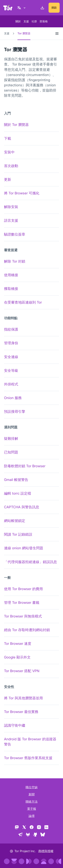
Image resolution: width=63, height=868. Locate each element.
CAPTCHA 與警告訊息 (22, 507)
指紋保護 (11, 329)
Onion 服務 (13, 398)
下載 (8, 138)
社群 (34, 21)
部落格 (44, 21)
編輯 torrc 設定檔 (18, 493)
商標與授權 (46, 851)
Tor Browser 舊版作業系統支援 (28, 758)
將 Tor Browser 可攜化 (22, 193)
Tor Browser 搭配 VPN (22, 671)
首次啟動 (11, 166)
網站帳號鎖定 (15, 521)
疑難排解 (11, 439)
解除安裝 (11, 207)
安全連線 (11, 357)
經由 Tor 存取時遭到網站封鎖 (27, 630)
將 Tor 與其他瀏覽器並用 (23, 698)
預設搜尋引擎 (15, 411)
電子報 (32, 809)
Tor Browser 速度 (18, 644)
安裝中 (9, 152)
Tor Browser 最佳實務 (21, 712)
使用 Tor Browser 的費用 (23, 589)
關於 (18, 21)
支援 (26, 21)
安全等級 (11, 370)
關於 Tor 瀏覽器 (16, 125)
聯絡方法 (32, 802)
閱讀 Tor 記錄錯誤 (18, 534)
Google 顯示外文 (17, 657)
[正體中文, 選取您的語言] (22, 8)
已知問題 (11, 452)
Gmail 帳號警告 (16, 480)
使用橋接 (11, 275)
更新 (8, 179)
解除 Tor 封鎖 (15, 261)
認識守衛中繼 (15, 725)
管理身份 (11, 343)
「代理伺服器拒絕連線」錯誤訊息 (30, 562)
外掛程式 (11, 384)
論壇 (32, 816)
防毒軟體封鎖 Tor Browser (25, 466)
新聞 (32, 794)
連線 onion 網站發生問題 (24, 548)
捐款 (54, 8)
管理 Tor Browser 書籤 (22, 603)
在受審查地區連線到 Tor (23, 302)
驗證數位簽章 (15, 234)
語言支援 (11, 220)
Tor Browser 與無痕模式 (23, 616)
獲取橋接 (11, 289)
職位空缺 (32, 787)
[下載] (42, 8)
